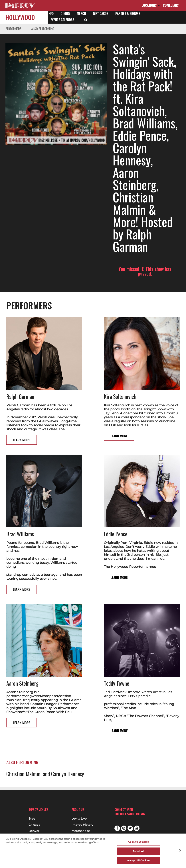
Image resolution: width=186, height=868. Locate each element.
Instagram (124, 828)
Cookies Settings (139, 842)
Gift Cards (101, 13)
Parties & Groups (128, 13)
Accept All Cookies (139, 860)
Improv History (82, 825)
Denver (34, 831)
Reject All (139, 851)
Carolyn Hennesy (68, 707)
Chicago (34, 825)
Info (51, 13)
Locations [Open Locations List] (151, 5)
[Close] (180, 850)
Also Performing (43, 29)
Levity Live (79, 819)
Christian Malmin (23, 707)
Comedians (171, 5)
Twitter (130, 828)
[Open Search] (86, 20)
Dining (65, 13)
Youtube (137, 828)
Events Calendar (62, 20)
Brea (32, 819)
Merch (81, 13)
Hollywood (20, 17)
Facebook (117, 828)
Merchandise (81, 831)
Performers (13, 29)
